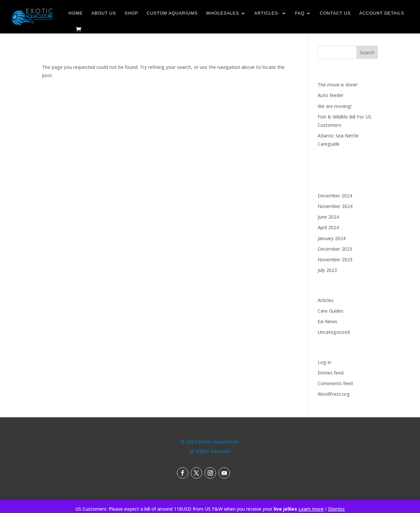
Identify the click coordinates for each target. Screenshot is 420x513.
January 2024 (332, 238)
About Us (104, 13)
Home (76, 13)
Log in (324, 362)
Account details (382, 13)
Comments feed (335, 383)
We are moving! (335, 106)
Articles (326, 300)
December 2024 (335, 196)
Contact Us (335, 13)
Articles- (267, 13)
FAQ (300, 13)
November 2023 (335, 259)
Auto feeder (331, 95)
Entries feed (331, 373)
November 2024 (335, 206)
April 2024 (328, 227)
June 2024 (328, 217)
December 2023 (335, 249)
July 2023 (327, 270)
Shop (131, 13)
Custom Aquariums (172, 13)
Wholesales (223, 13)
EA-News (327, 321)
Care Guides (331, 311)
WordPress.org (334, 394)
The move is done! (338, 85)
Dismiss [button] (336, 509)
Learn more (311, 509)
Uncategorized (334, 332)
